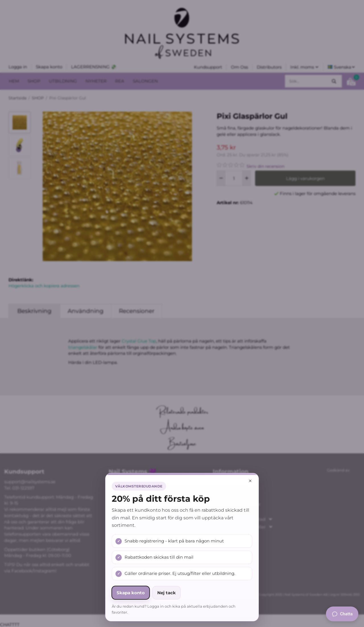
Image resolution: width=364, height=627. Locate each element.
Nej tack (167, 593)
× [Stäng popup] (250, 481)
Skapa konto (131, 593)
